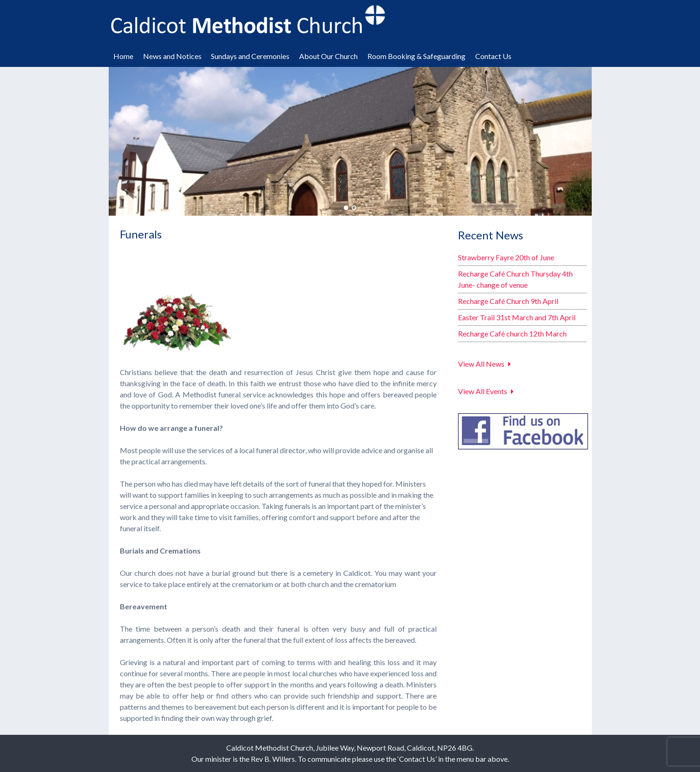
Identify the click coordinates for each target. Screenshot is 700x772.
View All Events (483, 391)
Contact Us (493, 56)
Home (123, 56)
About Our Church (328, 56)
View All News (481, 364)
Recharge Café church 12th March (512, 333)
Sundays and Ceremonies (250, 56)
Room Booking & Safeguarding (416, 56)
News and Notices (172, 56)
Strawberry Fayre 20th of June (506, 257)
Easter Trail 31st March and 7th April (517, 317)
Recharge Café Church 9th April (508, 301)
